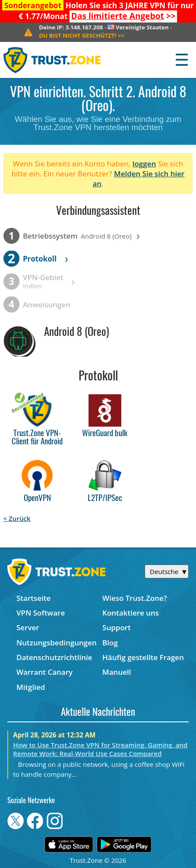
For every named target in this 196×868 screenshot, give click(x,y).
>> (123, 16)
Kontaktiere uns (131, 613)
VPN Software (41, 613)
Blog (110, 643)
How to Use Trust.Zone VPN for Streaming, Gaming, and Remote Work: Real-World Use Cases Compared (100, 749)
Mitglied (31, 687)
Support (117, 627)
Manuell (117, 672)
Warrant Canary (44, 672)
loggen (144, 164)
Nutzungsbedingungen (57, 643)
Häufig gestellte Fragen (143, 657)
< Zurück (17, 518)
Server (28, 627)
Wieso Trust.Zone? (135, 598)
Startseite (33, 598)
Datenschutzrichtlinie (54, 657)
